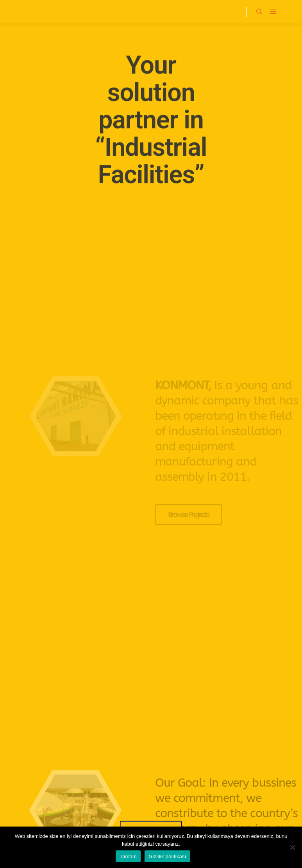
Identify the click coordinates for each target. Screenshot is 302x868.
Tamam (128, 856)
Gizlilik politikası (167, 856)
